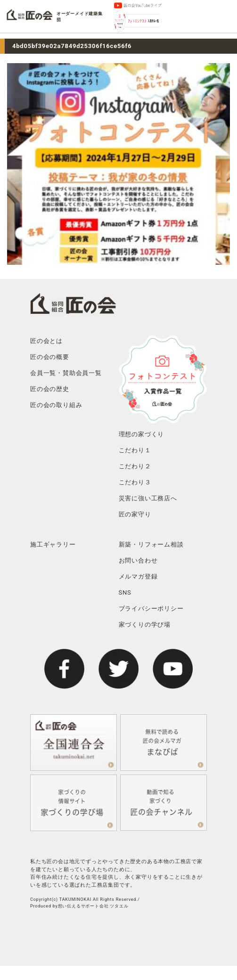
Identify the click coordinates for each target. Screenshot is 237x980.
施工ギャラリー (53, 544)
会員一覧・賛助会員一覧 (66, 373)
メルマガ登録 (138, 576)
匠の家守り (135, 514)
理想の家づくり (142, 434)
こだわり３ (135, 482)
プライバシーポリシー (151, 608)
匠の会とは (46, 341)
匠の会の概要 (50, 357)
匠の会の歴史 (50, 389)
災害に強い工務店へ (148, 498)
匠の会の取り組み (56, 405)
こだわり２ (135, 466)
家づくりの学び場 (145, 625)
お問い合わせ (138, 560)
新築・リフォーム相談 (151, 544)
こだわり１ (135, 450)
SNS (125, 592)
